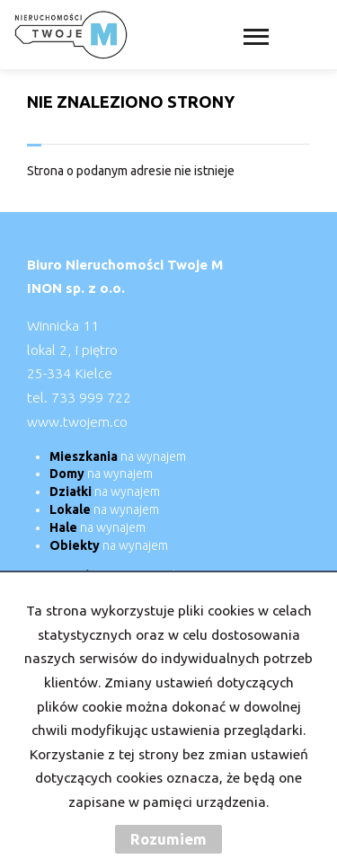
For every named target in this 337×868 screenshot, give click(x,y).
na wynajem (118, 456)
